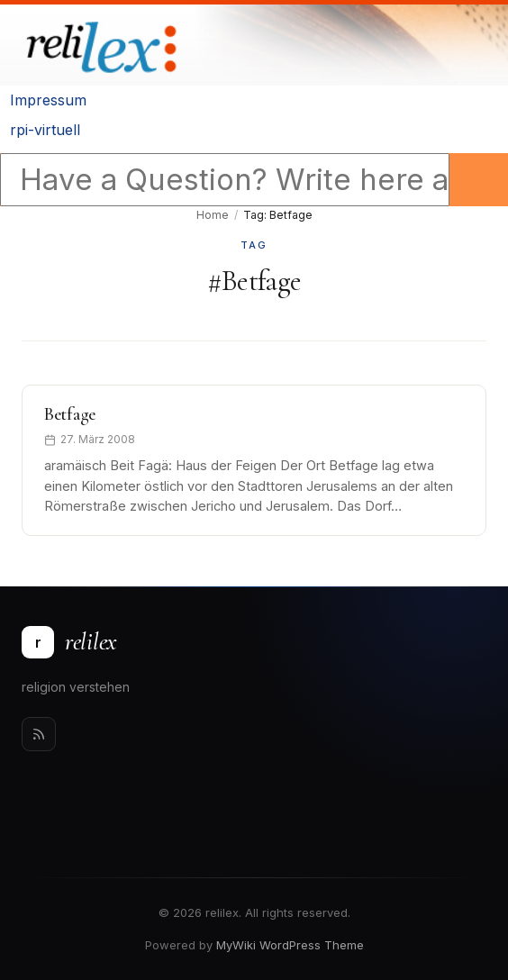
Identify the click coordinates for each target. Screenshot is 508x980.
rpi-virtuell (45, 130)
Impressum (48, 100)
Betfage (70, 414)
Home (213, 215)
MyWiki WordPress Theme (290, 945)
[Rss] (39, 734)
